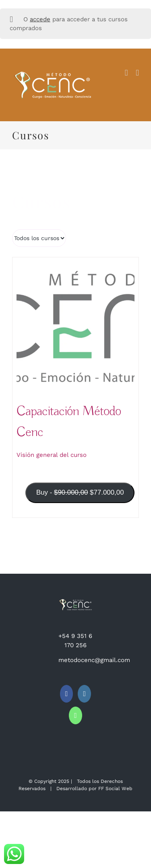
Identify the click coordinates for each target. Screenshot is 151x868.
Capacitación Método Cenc (69, 422)
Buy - (82, 495)
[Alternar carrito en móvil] (126, 73)
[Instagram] (84, 694)
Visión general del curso (52, 455)
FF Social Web (115, 789)
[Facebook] (67, 694)
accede (40, 19)
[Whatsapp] (75, 715)
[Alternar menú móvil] (137, 73)
